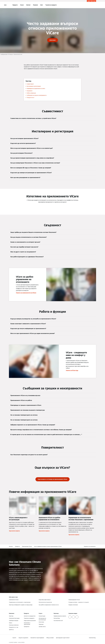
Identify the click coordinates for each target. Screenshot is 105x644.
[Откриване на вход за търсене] (95, 5)
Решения (35, 5)
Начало (11, 546)
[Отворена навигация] (5, 5)
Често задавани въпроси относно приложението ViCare (48, 546)
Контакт (28, 5)
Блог (42, 5)
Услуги (22, 5)
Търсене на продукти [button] (51, 5)
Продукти (15, 5)
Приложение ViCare (27, 546)
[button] (90, 546)
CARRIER (23, 642)
